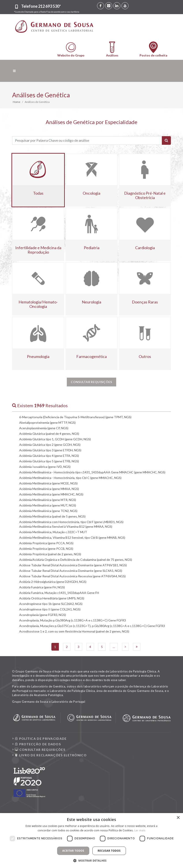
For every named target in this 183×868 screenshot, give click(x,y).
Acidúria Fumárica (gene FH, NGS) (42, 587)
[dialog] (91, 841)
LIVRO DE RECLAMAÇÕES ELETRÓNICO (51, 755)
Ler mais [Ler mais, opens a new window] (140, 830)
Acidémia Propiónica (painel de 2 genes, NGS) (50, 554)
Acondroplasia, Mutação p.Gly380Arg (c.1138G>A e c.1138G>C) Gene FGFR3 (73, 620)
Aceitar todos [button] (73, 851)
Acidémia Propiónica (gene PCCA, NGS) (46, 543)
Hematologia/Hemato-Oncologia (38, 304)
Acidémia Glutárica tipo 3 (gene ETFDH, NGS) (50, 450)
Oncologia (91, 193)
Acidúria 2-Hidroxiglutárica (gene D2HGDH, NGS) (53, 582)
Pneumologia (38, 356)
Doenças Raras (145, 302)
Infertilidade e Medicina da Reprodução (38, 250)
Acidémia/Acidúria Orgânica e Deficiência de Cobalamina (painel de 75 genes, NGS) (76, 560)
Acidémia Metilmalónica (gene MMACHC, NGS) (51, 494)
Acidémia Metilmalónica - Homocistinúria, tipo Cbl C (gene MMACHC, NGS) (70, 478)
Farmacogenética (91, 356)
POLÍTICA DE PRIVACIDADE (41, 739)
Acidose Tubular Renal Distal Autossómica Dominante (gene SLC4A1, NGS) (71, 571)
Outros (145, 356)
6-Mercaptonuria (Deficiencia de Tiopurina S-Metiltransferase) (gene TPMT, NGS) (75, 417)
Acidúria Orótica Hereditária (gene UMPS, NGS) (52, 598)
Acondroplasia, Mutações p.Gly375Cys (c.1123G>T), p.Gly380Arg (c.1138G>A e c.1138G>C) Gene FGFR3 (92, 626)
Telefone (41, 6)
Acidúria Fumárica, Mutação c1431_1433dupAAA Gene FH (59, 593)
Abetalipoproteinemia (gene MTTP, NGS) (47, 423)
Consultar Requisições (91, 382)
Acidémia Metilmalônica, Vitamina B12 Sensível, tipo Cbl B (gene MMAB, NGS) (72, 538)
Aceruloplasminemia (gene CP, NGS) (44, 428)
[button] (92, 860)
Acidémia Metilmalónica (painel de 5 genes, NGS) (52, 516)
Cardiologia (145, 248)
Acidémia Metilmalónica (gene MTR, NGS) (48, 500)
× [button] (178, 818)
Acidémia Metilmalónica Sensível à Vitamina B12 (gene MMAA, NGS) (66, 526)
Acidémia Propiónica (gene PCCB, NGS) (46, 549)
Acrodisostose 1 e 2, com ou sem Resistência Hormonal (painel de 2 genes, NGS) (74, 631)
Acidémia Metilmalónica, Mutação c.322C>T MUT (53, 532)
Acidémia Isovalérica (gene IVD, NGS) (45, 467)
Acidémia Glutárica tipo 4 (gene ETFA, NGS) (49, 456)
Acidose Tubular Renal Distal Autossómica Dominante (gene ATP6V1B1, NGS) (73, 565)
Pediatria (92, 248)
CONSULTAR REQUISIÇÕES (40, 750)
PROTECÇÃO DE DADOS (38, 744)
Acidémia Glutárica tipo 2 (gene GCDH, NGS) (50, 445)
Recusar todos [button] (109, 851)
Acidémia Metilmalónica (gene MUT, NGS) (48, 505)
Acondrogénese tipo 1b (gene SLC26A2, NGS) (51, 604)
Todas (38, 193)
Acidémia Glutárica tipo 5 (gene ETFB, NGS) (49, 461)
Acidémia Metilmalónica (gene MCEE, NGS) (48, 483)
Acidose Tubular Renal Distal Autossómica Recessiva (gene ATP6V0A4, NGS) (72, 576)
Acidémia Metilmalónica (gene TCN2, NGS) (48, 511)
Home (17, 102)
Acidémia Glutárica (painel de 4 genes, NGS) (49, 434)
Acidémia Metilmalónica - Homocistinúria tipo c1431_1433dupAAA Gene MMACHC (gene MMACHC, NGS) (92, 472)
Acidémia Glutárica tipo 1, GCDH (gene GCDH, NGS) (55, 439)
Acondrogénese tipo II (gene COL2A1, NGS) (50, 609)
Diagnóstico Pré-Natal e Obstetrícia (145, 195)
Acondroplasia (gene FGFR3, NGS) (43, 615)
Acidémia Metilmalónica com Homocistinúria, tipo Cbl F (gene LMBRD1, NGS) (71, 522)
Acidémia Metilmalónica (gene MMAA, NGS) (49, 489)
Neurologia (91, 302)
